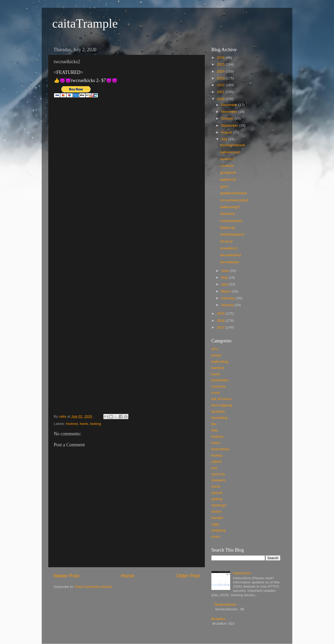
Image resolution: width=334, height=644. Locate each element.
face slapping (222, 405)
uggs (215, 524)
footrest (72, 424)
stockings (219, 505)
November (230, 112)
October (228, 118)
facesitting (219, 418)
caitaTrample (85, 23)
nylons (216, 462)
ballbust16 (228, 180)
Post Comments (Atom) (93, 587)
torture (216, 511)
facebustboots (225, 604)
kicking (96, 424)
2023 (221, 78)
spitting (217, 499)
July (225, 139)
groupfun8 (228, 172)
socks (216, 486)
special (217, 493)
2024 (221, 71)
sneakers (219, 480)
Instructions (220, 449)
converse (219, 386)
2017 (221, 327)
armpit (216, 355)
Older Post (188, 576)
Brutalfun (218, 619)
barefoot (218, 368)
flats (215, 430)
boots (216, 374)
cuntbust (227, 166)
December (230, 105)
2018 (221, 321)
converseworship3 (234, 200)
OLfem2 (226, 241)
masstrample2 (231, 221)
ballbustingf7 (230, 207)
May (225, 277)
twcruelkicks (230, 262)
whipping (218, 530)
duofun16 (228, 214)
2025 (221, 64)
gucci (224, 186)
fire (214, 424)
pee (214, 468)
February (229, 298)
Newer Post (66, 576)
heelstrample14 (232, 234)
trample (217, 518)
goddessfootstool (234, 193)
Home (128, 576)
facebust (218, 411)
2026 (221, 58)
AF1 (215, 349)
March (226, 291)
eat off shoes (221, 399)
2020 (221, 99)
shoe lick (218, 474)
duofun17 (228, 159)
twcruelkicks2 (231, 255)
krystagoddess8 (233, 145)
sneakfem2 (229, 248)
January (228, 305)
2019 (221, 314)
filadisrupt (228, 228)
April (225, 284)
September (230, 125)
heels (84, 424)
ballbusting (220, 362)
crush (216, 393)
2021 (221, 92)
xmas (216, 537)
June (225, 271)
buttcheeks (220, 380)
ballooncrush (230, 152)
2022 (221, 85)
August (227, 132)
